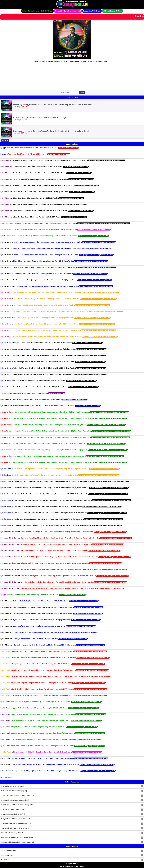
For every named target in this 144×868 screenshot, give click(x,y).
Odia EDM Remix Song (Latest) (12, 833)
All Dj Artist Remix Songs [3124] (13, 786)
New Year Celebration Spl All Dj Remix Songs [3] (18, 838)
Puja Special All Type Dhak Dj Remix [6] (15, 828)
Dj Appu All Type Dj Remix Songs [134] (15, 800)
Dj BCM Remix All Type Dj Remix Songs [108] (17, 805)
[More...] (5, 140)
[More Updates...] (6, 777)
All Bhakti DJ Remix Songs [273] (13, 810)
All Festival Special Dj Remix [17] (13, 814)
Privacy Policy (73, 866)
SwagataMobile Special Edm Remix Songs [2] (17, 842)
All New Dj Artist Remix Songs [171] (14, 791)
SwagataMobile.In (72, 864)
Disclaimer (63, 866)
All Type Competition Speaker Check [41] (16, 819)
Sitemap (81, 866)
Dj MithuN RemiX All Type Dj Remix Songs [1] (17, 796)
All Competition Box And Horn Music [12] (16, 824)
